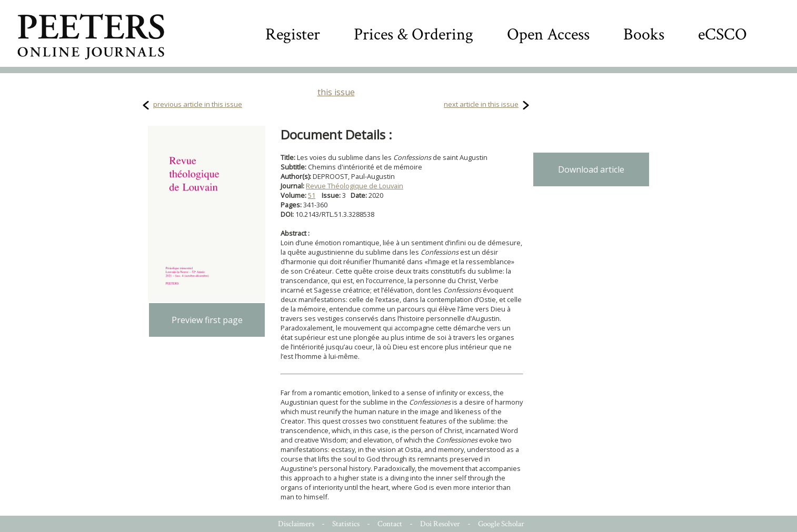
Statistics (346, 524)
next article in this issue (481, 104)
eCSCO (723, 34)
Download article (591, 169)
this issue (336, 92)
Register (293, 34)
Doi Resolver (440, 524)
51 (312, 195)
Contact (390, 524)
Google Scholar (501, 524)
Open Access (548, 34)
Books (644, 34)
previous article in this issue (198, 104)
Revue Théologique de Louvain (355, 186)
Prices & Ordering (414, 34)
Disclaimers (296, 524)
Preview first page (207, 320)
